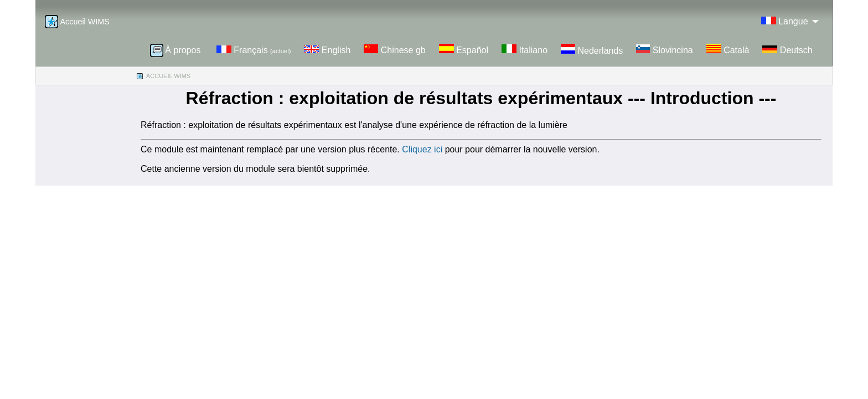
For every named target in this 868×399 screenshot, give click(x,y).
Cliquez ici (423, 149)
